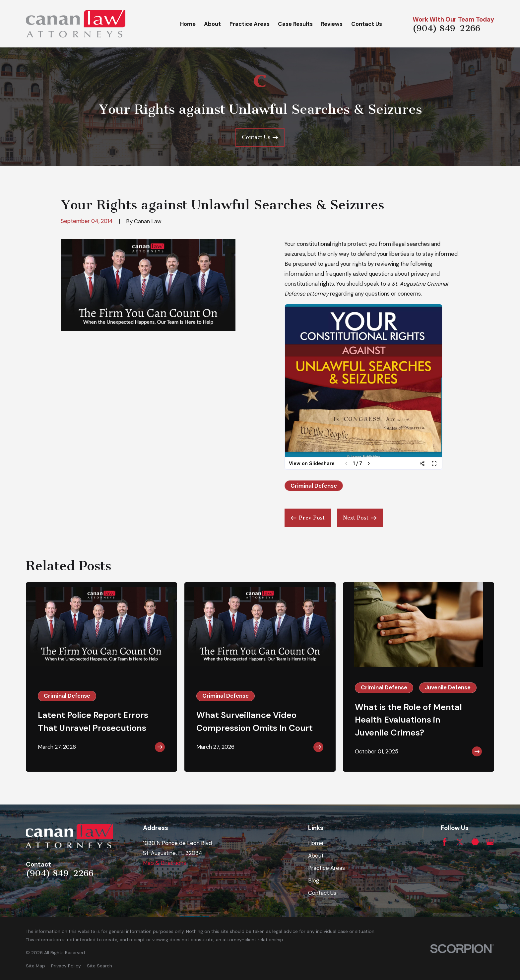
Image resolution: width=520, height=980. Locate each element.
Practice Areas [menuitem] (250, 24)
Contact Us (322, 893)
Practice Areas (326, 868)
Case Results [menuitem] (295, 24)
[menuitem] (35, 966)
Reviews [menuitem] (332, 24)
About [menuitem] (212, 24)
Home (316, 843)
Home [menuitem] (188, 24)
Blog (314, 880)
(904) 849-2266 (446, 29)
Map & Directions (164, 863)
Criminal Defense (314, 486)
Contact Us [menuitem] (367, 24)
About (316, 856)
